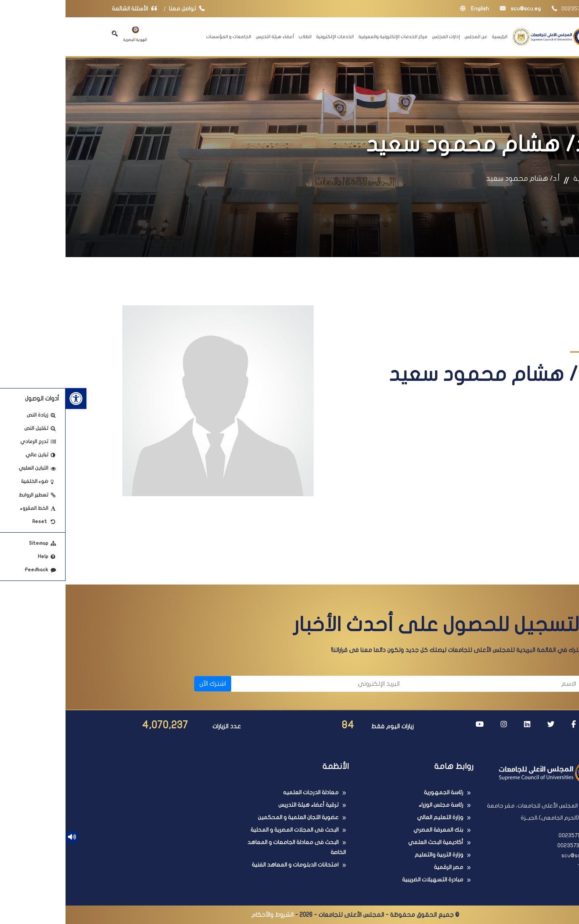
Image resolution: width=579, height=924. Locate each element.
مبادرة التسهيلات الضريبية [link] (367, 880)
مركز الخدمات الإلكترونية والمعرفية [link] (327, 37)
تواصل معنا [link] (123, 9)
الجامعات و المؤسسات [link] (163, 37)
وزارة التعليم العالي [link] (375, 817)
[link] (10, 399)
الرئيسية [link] (434, 37)
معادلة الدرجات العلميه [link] (245, 792)
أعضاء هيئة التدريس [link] (209, 37)
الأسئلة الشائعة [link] (71, 9)
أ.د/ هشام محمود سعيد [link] (457, 179)
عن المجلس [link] (411, 37)
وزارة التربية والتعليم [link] (373, 855)
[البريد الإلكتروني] (254, 684)
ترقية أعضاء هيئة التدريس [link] (243, 805)
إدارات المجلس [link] (381, 37)
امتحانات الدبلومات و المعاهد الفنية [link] (230, 865)
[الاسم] (430, 684)
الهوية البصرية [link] (70, 34)
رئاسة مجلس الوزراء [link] (375, 805)
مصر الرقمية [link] (383, 867)
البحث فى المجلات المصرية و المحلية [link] (229, 830)
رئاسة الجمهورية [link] (378, 792)
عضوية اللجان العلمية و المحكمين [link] (233, 817)
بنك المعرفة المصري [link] (373, 830)
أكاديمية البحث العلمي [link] (370, 842)
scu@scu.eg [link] (455, 9)
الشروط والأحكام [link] (207, 915)
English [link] (409, 9)
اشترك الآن (147, 684)
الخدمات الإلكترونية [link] (270, 37)
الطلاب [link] (240, 37)
